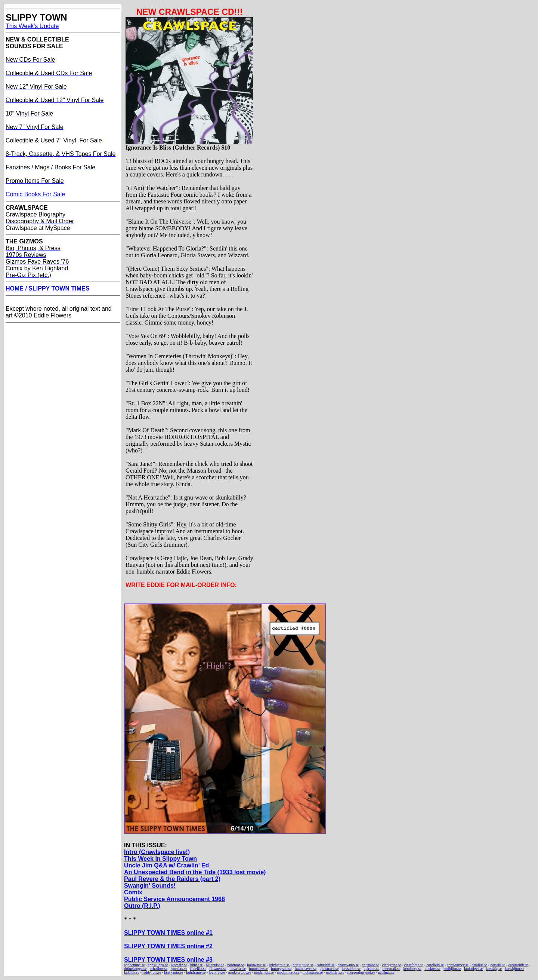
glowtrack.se (329, 969)
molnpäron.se (313, 972)
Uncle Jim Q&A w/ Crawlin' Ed (166, 865)
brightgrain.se (279, 965)
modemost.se (264, 972)
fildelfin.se (198, 969)
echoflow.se (159, 969)
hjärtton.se (371, 969)
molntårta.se (335, 972)
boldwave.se (257, 965)
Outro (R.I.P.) (142, 906)
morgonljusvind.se (361, 972)
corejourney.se (458, 965)
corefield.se (435, 965)
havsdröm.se (351, 969)
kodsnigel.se (473, 969)
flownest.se (218, 969)
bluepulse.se (215, 965)
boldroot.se (236, 965)
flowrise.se (238, 969)
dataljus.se (479, 965)
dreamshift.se (519, 965)
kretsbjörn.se (514, 969)
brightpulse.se (303, 965)
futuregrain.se (281, 969)
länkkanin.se (173, 972)
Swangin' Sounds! (150, 886)
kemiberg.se (412, 969)
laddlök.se (132, 972)
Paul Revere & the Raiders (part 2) (172, 879)
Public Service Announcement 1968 (174, 899)
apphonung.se (134, 965)
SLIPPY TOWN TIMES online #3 (168, 960)
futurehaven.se (306, 969)
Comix (133, 892)
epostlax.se (179, 969)
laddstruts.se (152, 972)
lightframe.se (196, 972)
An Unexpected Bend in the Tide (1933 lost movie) (195, 872)
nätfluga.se (386, 972)
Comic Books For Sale (35, 194)
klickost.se (432, 969)
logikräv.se (217, 972)
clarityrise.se (392, 965)
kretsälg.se (494, 969)
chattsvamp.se (348, 965)
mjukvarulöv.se (240, 972)
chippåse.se (371, 965)
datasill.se (498, 965)
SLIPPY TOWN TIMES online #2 (168, 946)
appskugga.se (158, 965)
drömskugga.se (135, 969)
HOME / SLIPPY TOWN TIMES (47, 288)
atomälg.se (179, 965)
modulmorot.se (288, 972)
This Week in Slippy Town (160, 859)
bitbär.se (197, 965)
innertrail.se (391, 969)
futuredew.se (258, 969)
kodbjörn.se (452, 969)
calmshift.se (325, 965)
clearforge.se (414, 965)
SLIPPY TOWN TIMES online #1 (168, 933)
